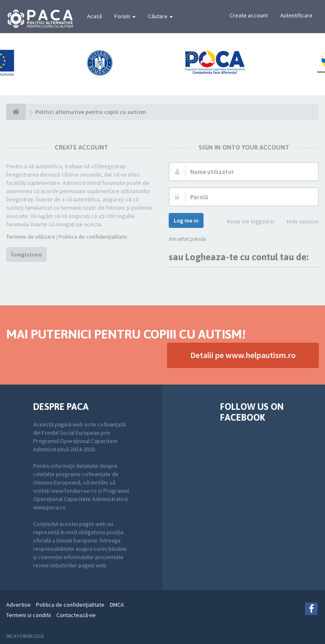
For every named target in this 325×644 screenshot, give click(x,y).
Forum (125, 16)
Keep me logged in (246, 222)
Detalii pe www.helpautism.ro (243, 355)
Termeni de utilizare (31, 237)
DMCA (117, 605)
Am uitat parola (187, 239)
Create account (249, 15)
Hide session (298, 222)
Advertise (18, 605)
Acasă (95, 16)
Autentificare (296, 15)
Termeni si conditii (29, 615)
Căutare (160, 16)
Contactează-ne (76, 615)
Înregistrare (27, 254)
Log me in (186, 220)
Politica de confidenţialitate (93, 237)
